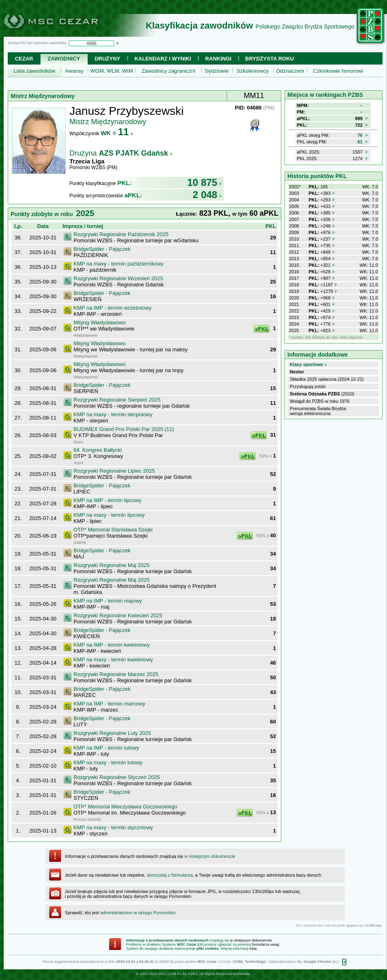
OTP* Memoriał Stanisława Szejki (113, 530)
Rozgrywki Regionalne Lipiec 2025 (114, 471)
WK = (117, 133)
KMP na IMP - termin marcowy (109, 704)
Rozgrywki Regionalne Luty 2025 (112, 733)
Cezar (24, 59)
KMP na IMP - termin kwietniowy (112, 645)
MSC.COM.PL (170, 974)
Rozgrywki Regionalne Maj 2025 (111, 565)
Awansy (74, 71)
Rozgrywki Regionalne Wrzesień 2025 (118, 278)
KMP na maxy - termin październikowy (119, 264)
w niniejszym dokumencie (210, 856)
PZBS (193, 974)
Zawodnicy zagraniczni (169, 71)
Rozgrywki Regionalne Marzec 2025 (116, 674)
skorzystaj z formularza (169, 875)
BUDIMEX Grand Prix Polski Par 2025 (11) (124, 429)
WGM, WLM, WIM (112, 71)
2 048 (207, 195)
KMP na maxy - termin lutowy (108, 762)
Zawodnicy (64, 59)
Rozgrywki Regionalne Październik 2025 (121, 234)
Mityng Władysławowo (100, 323)
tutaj (253, 949)
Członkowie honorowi (338, 71)
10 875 (205, 182)
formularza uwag (266, 944)
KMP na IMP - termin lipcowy (107, 500)
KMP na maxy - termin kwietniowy (113, 660)
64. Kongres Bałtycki (98, 450)
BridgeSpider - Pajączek (102, 249)
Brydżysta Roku (270, 59)
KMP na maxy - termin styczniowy (113, 827)
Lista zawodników (34, 71)
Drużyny (108, 59)
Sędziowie (217, 71)
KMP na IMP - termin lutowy (106, 748)
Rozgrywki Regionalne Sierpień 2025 (117, 400)
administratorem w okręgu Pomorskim (138, 913)
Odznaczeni (290, 71)
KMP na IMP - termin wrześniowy (112, 308)
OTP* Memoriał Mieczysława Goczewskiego (125, 807)
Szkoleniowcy (253, 71)
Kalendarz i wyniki (163, 59)
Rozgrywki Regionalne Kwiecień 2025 (118, 615)
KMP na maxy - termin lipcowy (109, 515)
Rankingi (218, 59)
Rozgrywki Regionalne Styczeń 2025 (117, 777)
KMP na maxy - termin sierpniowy (113, 414)
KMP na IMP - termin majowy (108, 601)
